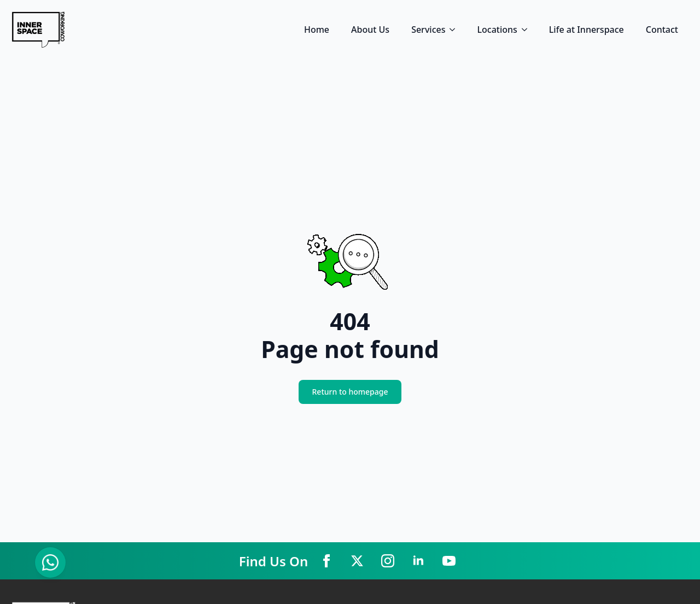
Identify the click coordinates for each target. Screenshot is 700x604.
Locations (497, 30)
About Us (370, 30)
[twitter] (357, 561)
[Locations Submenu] (528, 30)
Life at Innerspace (587, 30)
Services (428, 30)
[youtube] (449, 561)
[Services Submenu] (456, 30)
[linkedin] (418, 561)
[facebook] (326, 561)
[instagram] (388, 561)
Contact (662, 30)
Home (317, 30)
